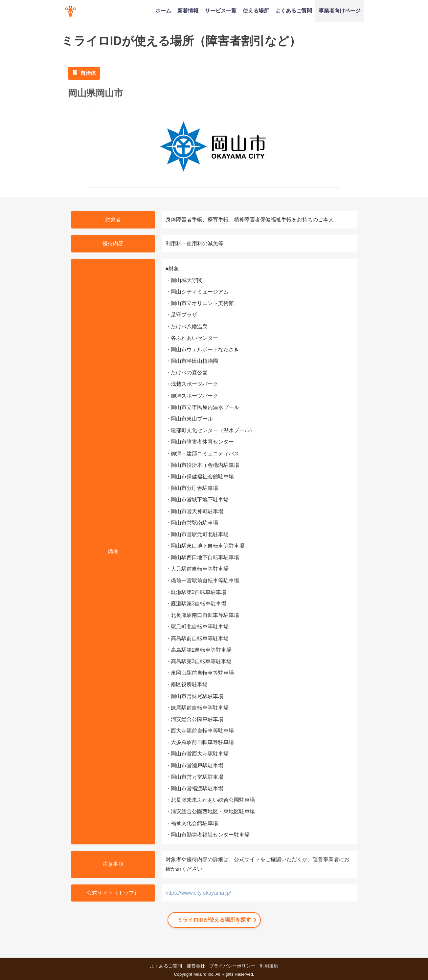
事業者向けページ (340, 11)
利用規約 (269, 966)
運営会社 (196, 966)
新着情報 (188, 11)
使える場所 (256, 11)
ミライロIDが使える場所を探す (214, 920)
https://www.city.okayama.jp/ (198, 893)
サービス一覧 (221, 11)
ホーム (163, 11)
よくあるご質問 (294, 11)
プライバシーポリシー (232, 966)
